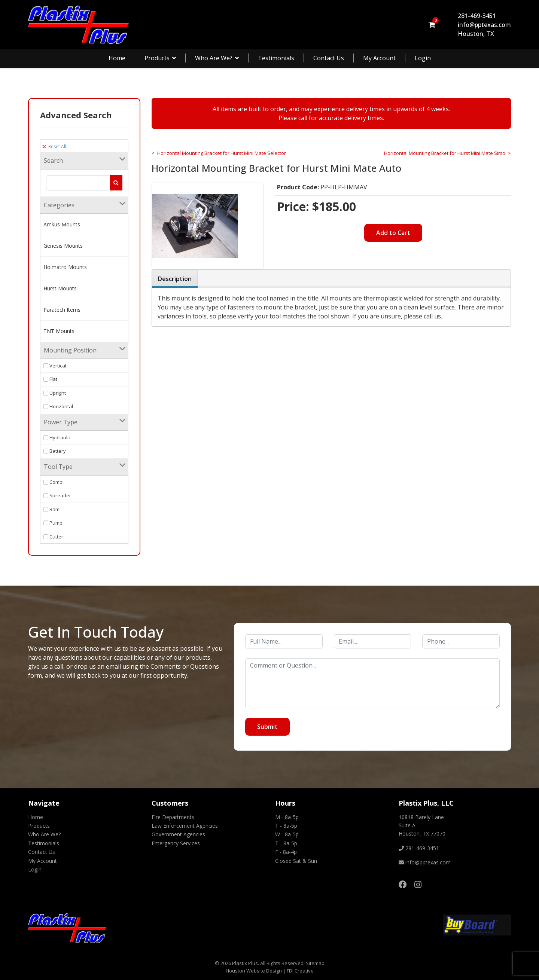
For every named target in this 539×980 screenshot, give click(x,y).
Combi (54, 482)
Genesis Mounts (63, 246)
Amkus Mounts (62, 224)
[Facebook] (403, 884)
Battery (55, 451)
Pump (53, 523)
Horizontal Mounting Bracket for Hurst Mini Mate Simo (445, 153)
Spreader (57, 495)
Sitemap (315, 963)
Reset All (54, 146)
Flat (50, 379)
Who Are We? (214, 58)
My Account (379, 58)
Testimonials (276, 58)
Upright (55, 393)
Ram (51, 509)
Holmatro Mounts (65, 267)
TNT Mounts (59, 331)
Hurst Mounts (60, 288)
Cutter (53, 537)
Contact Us (329, 58)
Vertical (55, 366)
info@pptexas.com (484, 25)
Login (423, 58)
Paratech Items (62, 310)
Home (117, 58)
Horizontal (58, 406)
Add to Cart (393, 233)
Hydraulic (57, 437)
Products (157, 58)
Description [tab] (175, 279)
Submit (267, 727)
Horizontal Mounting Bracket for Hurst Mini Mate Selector (222, 153)
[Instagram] (418, 884)
